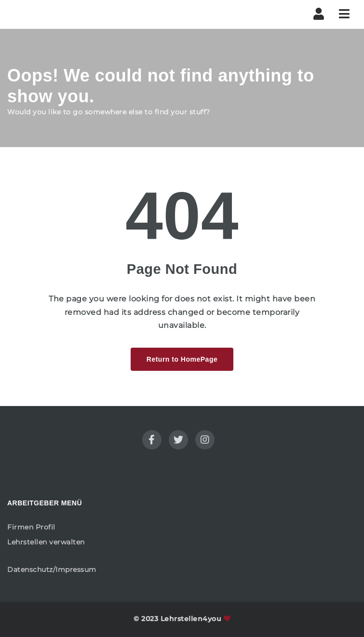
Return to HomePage (182, 359)
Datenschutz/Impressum (52, 569)
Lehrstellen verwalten (46, 542)
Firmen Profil (31, 527)
